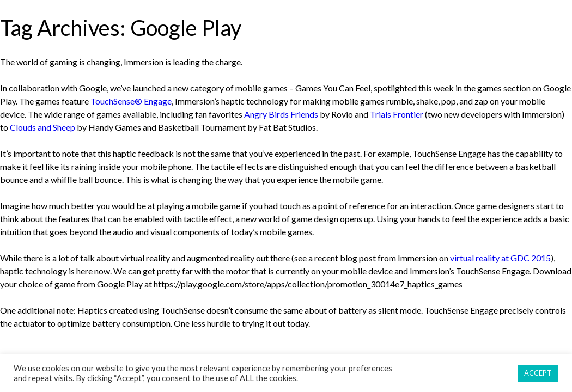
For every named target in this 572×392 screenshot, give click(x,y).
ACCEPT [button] (538, 373)
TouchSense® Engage (131, 101)
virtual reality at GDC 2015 (500, 258)
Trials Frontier (397, 114)
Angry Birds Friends (281, 114)
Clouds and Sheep (42, 127)
